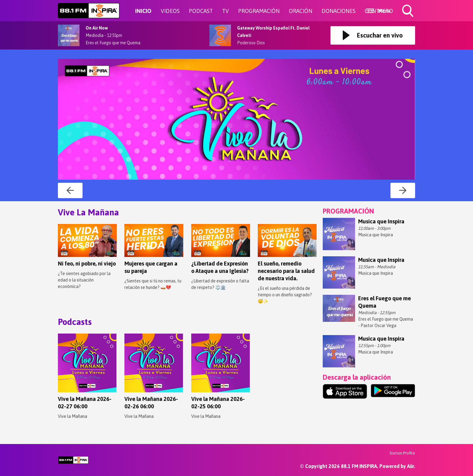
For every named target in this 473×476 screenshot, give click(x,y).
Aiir (410, 466)
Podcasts (75, 322)
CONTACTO (379, 11)
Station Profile (402, 453)
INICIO (143, 11)
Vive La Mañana (88, 212)
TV (225, 11)
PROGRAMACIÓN (259, 11)
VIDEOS (170, 11)
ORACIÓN (301, 11)
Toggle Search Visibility (408, 11)
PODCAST (201, 11)
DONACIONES (338, 11)
